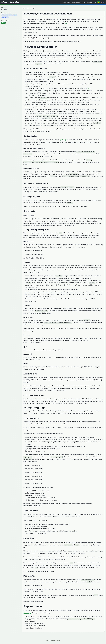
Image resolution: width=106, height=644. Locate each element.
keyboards (9, 15)
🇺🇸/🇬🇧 (102, 2)
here (66, 24)
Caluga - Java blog (10, 2)
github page (27, 613)
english (15, 15)
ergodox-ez (5, 17)
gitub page (63, 140)
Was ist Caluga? (67, 2)
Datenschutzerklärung (79, 2)
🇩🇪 (99, 2)
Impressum (89, 2)
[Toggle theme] (95, 2)
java (3, 15)
